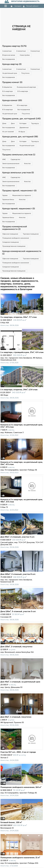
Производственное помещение (14, 246)
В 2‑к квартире (8, 91)
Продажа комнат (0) (12, 82)
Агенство (27, 164)
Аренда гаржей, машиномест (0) (19, 209)
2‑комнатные (21, 51)
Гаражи (5, 196)
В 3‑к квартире (23, 91)
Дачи (13, 124)
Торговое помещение (31, 234)
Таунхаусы (35, 124)
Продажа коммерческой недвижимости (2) (15, 228)
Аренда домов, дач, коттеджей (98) (20, 137)
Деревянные (24, 128)
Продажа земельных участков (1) (19, 155)
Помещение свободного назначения (16, 238)
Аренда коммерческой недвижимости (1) (22, 253)
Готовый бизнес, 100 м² (11, 823)
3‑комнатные (35, 51)
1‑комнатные (7, 51)
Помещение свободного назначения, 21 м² (20, 858)
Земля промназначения (11, 164)
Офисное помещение (10, 234)
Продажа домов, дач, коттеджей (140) (21, 119)
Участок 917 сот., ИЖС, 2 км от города (18, 752)
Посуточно (25, 73)
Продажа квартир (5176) (14, 46)
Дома (4, 124)
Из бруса (22, 132)
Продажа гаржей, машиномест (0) (19, 191)
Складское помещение (11, 242)
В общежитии (7, 87)
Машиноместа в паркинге (22, 196)
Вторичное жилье (9, 55)
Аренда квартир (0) (12, 64)
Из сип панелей (8, 132)
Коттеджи (23, 124)
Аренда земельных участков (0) (18, 173)
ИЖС (4, 160)
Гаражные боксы (8, 200)
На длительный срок (10, 73)
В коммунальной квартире (26, 87)
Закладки (16, 6)
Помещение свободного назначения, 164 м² (21, 787)
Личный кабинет (31, 6)
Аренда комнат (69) (12, 100)
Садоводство (15, 160)
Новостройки (25, 55)
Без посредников (9, 59)
